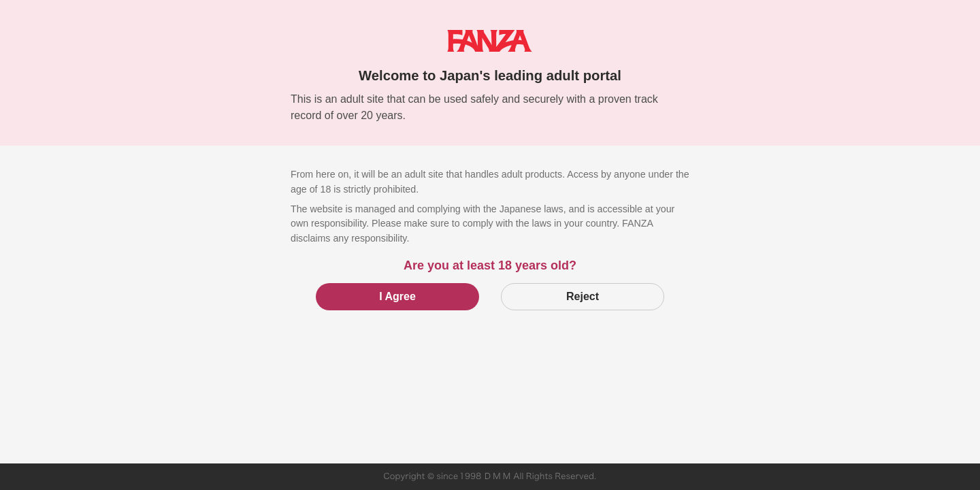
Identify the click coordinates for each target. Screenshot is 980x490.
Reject (583, 296)
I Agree (397, 296)
